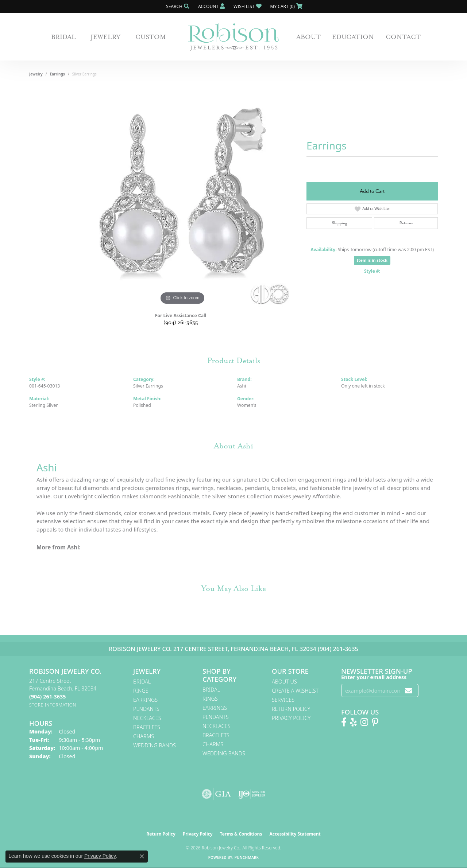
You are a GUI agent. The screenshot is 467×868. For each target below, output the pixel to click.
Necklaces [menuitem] (147, 718)
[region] (182, 197)
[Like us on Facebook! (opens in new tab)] (344, 722)
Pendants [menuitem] (146, 709)
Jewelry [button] (106, 37)
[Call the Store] (47, 696)
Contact (403, 37)
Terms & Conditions (241, 834)
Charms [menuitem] (144, 736)
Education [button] (353, 37)
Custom (151, 37)
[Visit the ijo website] (252, 794)
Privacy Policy (291, 718)
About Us (284, 682)
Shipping (339, 223)
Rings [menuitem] (141, 691)
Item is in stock (372, 260)
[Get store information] (53, 705)
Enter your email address (374, 677)
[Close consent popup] (142, 856)
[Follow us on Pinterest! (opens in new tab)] (375, 722)
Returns (406, 223)
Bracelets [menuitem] (147, 727)
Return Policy (291, 709)
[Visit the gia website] (216, 794)
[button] (177, 6)
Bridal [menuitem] (142, 682)
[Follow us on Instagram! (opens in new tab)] (364, 722)
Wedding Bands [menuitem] (155, 745)
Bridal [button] (63, 37)
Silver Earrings (148, 386)
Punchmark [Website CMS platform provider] (247, 857)
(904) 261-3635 (181, 322)
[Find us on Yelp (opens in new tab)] (354, 722)
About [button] (308, 37)
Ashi (242, 386)
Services (283, 700)
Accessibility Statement (295, 834)
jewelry (36, 74)
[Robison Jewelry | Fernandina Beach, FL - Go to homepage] (233, 37)
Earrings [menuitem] (145, 700)
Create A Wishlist (295, 691)
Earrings (57, 74)
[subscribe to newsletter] (409, 691)
